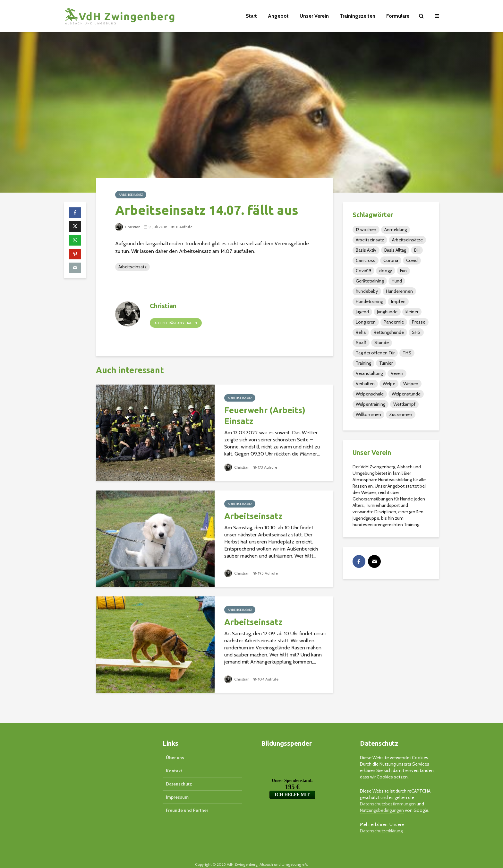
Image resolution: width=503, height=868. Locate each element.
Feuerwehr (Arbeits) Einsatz (265, 416)
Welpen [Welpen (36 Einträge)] (411, 384)
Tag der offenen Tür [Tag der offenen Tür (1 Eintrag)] (375, 353)
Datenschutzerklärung (381, 820)
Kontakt (174, 760)
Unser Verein (314, 16)
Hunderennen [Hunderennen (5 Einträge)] (399, 291)
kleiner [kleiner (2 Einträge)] (412, 312)
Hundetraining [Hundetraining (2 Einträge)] (369, 301)
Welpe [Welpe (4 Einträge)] (389, 384)
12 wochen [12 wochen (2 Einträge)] (366, 230)
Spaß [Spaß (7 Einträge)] (361, 343)
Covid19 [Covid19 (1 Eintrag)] (363, 271)
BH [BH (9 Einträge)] (417, 250)
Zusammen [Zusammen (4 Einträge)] (401, 414)
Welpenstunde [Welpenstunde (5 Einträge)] (406, 394)
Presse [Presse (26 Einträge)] (419, 322)
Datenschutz (179, 773)
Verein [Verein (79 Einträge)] (397, 373)
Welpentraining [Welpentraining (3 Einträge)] (371, 404)
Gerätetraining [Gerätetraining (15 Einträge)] (370, 281)
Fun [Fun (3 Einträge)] (403, 271)
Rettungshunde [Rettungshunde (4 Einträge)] (389, 332)
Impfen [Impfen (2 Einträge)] (398, 301)
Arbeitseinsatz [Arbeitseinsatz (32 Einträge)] (370, 240)
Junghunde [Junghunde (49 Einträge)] (387, 312)
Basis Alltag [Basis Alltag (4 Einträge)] (395, 250)
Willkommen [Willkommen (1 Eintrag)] (368, 414)
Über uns (175, 747)
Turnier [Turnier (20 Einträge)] (386, 363)
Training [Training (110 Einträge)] (363, 363)
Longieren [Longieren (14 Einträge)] (366, 322)
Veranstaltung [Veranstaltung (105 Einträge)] (369, 373)
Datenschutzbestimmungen (388, 793)
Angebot (278, 16)
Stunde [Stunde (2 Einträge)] (382, 343)
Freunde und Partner (187, 799)
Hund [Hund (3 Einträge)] (397, 281)
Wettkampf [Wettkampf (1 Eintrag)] (404, 404)
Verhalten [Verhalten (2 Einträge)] (365, 384)
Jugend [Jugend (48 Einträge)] (362, 312)
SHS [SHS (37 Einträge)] (416, 332)
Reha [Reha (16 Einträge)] (361, 332)
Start (251, 16)
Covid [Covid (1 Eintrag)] (412, 260)
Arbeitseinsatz (131, 195)
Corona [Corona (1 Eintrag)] (391, 260)
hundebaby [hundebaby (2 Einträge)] (367, 291)
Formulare (398, 16)
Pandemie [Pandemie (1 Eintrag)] (394, 322)
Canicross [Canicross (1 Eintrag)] (366, 260)
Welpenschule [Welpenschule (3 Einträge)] (370, 394)
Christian (128, 227)
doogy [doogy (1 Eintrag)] (386, 271)
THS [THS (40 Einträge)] (407, 353)
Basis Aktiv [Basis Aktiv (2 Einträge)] (366, 250)
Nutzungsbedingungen (382, 799)
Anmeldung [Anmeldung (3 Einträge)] (396, 230)
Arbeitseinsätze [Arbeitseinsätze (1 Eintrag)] (407, 240)
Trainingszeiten (358, 16)
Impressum (177, 786)
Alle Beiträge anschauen (176, 323)
